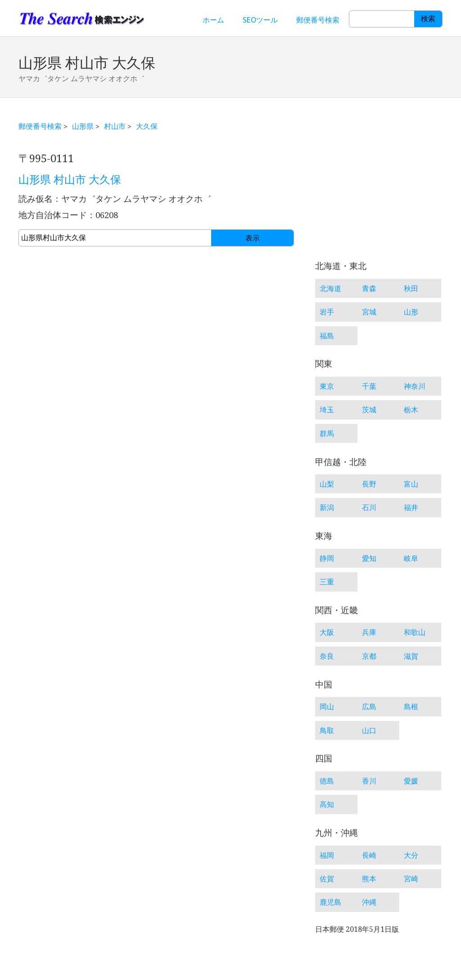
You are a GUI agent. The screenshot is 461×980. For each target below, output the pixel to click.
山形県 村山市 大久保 (70, 180)
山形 (411, 312)
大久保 (147, 126)
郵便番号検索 (318, 20)
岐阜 (411, 558)
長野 (369, 484)
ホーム (213, 20)
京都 (369, 656)
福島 (327, 336)
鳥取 (327, 730)
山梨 (327, 484)
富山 (411, 484)
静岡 (327, 558)
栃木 (411, 410)
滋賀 (411, 656)
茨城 (369, 410)
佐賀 (327, 879)
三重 (327, 582)
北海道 (330, 288)
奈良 (327, 656)
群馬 (327, 433)
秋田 (411, 288)
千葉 (369, 386)
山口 (369, 730)
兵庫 (369, 632)
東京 (327, 386)
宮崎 (411, 879)
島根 (411, 707)
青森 (369, 288)
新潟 (327, 507)
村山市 (115, 126)
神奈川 (415, 386)
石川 (369, 507)
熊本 (369, 879)
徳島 (327, 781)
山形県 (83, 126)
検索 (428, 19)
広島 (369, 707)
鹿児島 (330, 902)
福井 (411, 507)
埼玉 (327, 410)
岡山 (327, 707)
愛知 (369, 558)
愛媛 (411, 781)
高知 (327, 804)
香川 (369, 781)
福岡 (327, 855)
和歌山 (415, 632)
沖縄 (369, 902)
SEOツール (260, 20)
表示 (253, 238)
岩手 (327, 312)
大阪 (327, 632)
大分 (411, 855)
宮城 (369, 312)
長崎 (369, 855)
